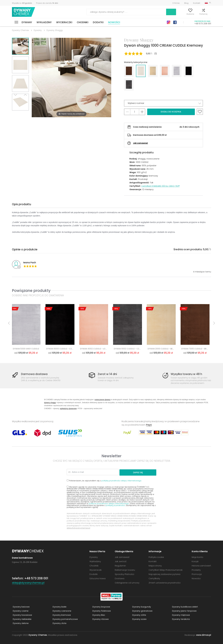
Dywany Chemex (24, 12)
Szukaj (152, 12)
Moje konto (169, 14)
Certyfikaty (154, 578)
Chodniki (83, 22)
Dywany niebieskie (21, 619)
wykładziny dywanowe (68, 409)
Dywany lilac (98, 615)
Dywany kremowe (61, 615)
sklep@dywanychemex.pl (78, 528)
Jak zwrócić (121, 561)
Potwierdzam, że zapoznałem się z (104, 480)
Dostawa (120, 578)
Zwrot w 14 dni (108, 374)
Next (17, 114)
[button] (163, 103)
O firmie (176, 3)
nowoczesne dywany (102, 400)
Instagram (169, 22)
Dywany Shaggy (55, 30)
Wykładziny (44, 22)
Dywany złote (59, 623)
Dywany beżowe (20, 607)
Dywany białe (59, 607)
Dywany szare (139, 619)
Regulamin (120, 565)
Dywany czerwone (61, 611)
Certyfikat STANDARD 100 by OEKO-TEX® (160, 186)
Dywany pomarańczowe (65, 619)
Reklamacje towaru (125, 570)
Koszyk (208, 14)
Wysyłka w (22, 3)
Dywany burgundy (141, 607)
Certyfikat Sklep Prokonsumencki (166, 570)
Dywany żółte (138, 615)
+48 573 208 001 (203, 24)
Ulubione (183, 14)
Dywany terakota (180, 619)
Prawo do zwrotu (47, 3)
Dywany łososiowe (22, 615)
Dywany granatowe (142, 611)
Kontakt (197, 3)
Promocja (197, 574)
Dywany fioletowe (101, 611)
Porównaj (196, 14)
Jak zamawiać (140, 143)
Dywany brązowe (101, 607)
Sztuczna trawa (97, 578)
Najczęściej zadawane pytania (164, 574)
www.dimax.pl (204, 635)
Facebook (175, 22)
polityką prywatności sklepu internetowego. (122, 480)
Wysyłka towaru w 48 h (188, 374)
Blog (186, 3)
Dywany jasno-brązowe (184, 611)
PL (210, 3)
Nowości (114, 22)
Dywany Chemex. (38, 635)
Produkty (196, 570)
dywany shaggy (50, 403)
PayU (149, 425)
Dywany (27, 22)
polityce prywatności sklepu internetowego (109, 503)
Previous (24, 114)
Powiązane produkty (31, 291)
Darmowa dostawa (36, 374)
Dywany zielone (20, 623)
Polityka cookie (156, 557)
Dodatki (98, 22)
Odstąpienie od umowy (127, 582)
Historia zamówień (201, 565)
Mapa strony (155, 565)
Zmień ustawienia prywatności (165, 582)
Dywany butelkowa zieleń (185, 607)
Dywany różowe (100, 619)
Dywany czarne (20, 611)
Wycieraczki (64, 22)
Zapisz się (145, 472)
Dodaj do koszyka (171, 112)
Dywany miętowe (180, 615)
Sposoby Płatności (124, 574)
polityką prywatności (115, 505)
